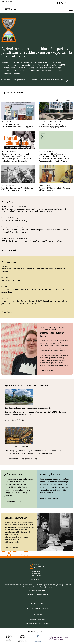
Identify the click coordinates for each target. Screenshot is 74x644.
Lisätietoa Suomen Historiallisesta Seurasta (48, 80)
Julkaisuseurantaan (13, 501)
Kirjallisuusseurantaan (49, 498)
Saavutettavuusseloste (37, 620)
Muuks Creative (43, 624)
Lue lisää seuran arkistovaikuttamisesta (21, 459)
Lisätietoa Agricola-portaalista (14, 80)
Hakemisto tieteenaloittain (37, 591)
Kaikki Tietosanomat (10, 312)
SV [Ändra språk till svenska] (68, 3)
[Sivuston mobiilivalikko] (71, 9)
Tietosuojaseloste (37, 615)
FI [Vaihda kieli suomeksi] (65, 3)
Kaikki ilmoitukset (9, 250)
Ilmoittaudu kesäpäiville (14, 420)
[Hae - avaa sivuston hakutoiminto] (62, 3)
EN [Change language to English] (72, 3)
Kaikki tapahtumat (62, 100)
